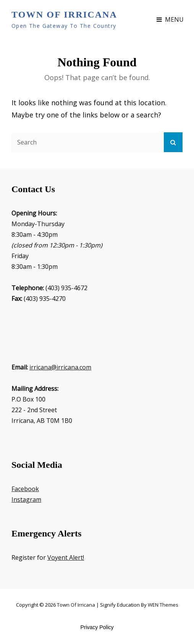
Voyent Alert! (66, 557)
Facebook (25, 489)
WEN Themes (163, 605)
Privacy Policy (97, 627)
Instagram (26, 499)
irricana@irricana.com (60, 367)
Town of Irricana (64, 14)
